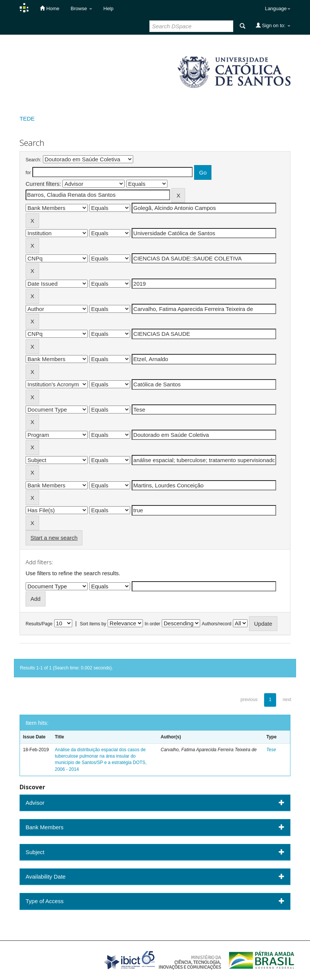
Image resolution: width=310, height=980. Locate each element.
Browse (81, 8)
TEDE (27, 119)
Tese (271, 750)
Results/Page (39, 624)
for (28, 173)
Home (49, 8)
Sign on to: (273, 25)
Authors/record (217, 624)
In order (153, 624)
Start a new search (54, 538)
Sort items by (93, 624)
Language (278, 8)
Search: (33, 160)
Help (109, 8)
